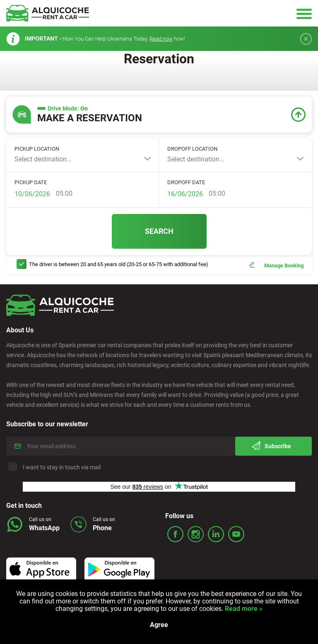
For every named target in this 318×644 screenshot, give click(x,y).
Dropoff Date (186, 182)
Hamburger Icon (304, 13)
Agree (159, 625)
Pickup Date (31, 182)
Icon (41, 570)
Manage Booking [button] (284, 266)
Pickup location (37, 149)
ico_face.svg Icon (175, 534)
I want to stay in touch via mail (55, 467)
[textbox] (83, 159)
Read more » (243, 609)
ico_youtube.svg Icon (236, 534)
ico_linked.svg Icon (216, 534)
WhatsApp (44, 528)
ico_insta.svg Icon (196, 534)
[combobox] (83, 159)
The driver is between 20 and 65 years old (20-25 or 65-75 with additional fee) (119, 264)
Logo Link (48, 13)
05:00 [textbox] (64, 193)
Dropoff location (192, 149)
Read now (161, 39)
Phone (102, 528)
